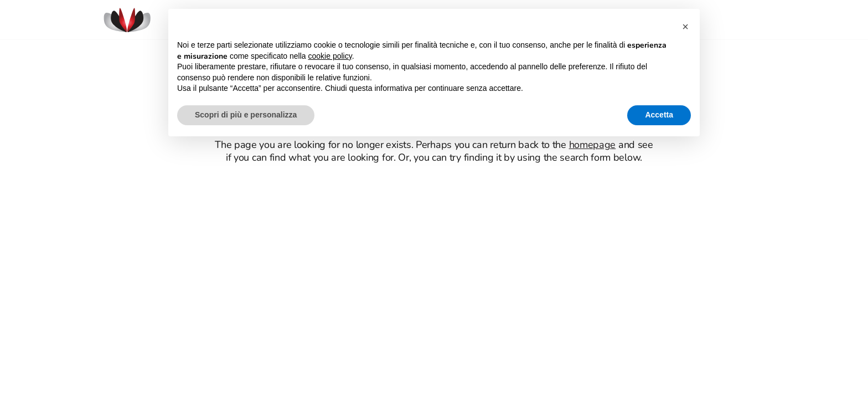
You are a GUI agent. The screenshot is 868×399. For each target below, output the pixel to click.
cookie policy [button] (330, 56)
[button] (685, 27)
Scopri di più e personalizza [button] (246, 115)
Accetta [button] (659, 115)
